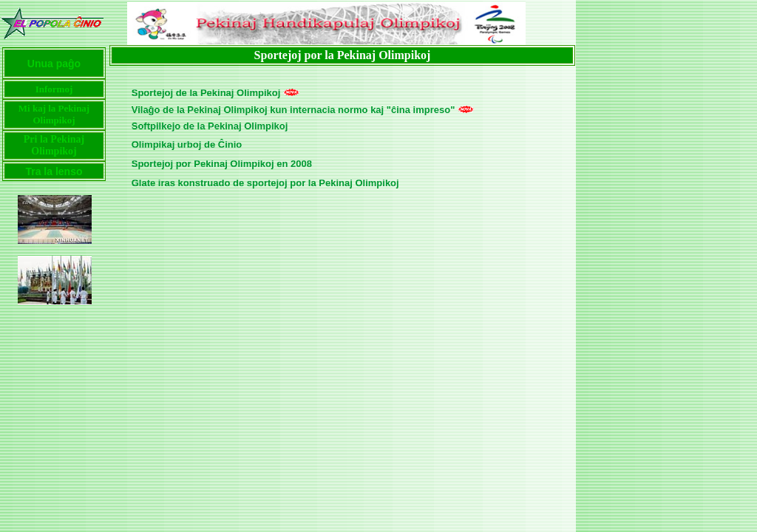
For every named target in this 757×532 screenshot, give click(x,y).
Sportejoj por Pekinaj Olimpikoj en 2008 (222, 164)
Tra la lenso (54, 171)
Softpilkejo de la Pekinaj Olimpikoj (210, 126)
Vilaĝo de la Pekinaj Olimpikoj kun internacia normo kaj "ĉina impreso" (293, 110)
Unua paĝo (54, 64)
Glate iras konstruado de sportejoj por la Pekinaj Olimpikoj (265, 183)
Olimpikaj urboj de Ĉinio (187, 144)
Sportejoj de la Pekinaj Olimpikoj (206, 93)
